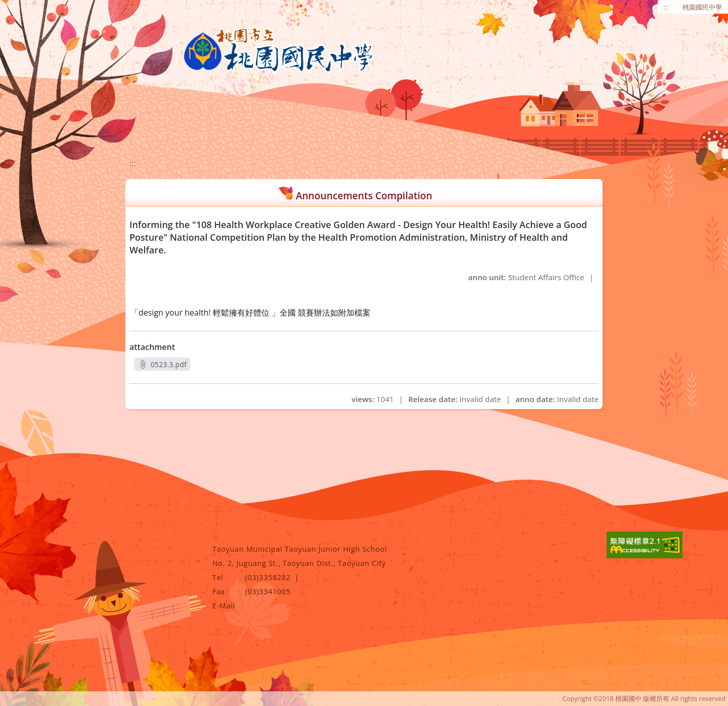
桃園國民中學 (702, 7)
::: (666, 7)
